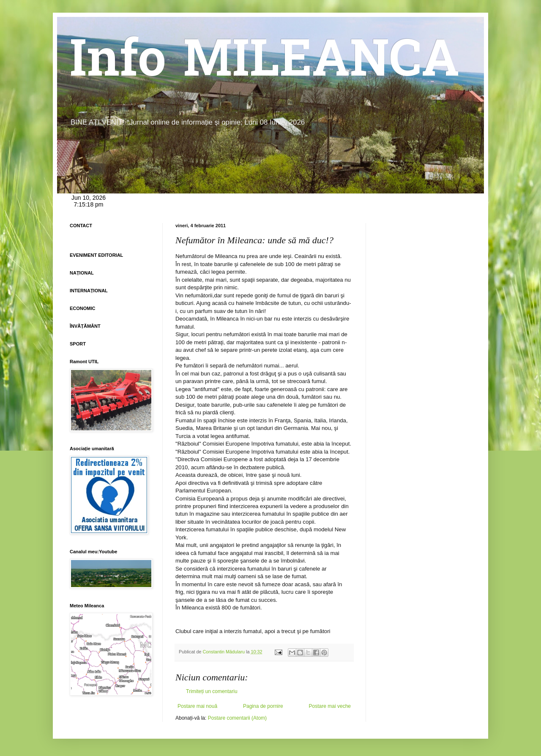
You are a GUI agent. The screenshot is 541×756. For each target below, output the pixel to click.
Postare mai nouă (197, 706)
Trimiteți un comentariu (212, 691)
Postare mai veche (330, 706)
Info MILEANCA (265, 63)
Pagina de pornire (263, 706)
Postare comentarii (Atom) (237, 718)
